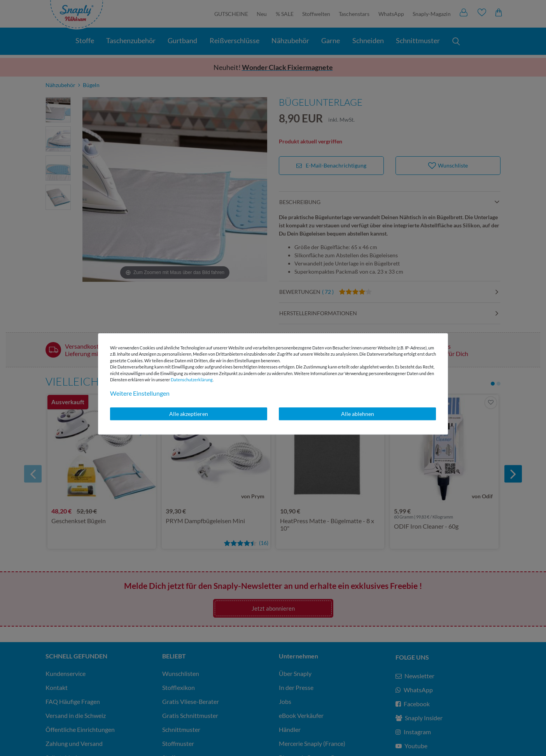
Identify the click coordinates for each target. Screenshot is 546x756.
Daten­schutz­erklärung (192, 380)
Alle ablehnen (358, 414)
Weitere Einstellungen (140, 393)
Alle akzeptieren (189, 414)
